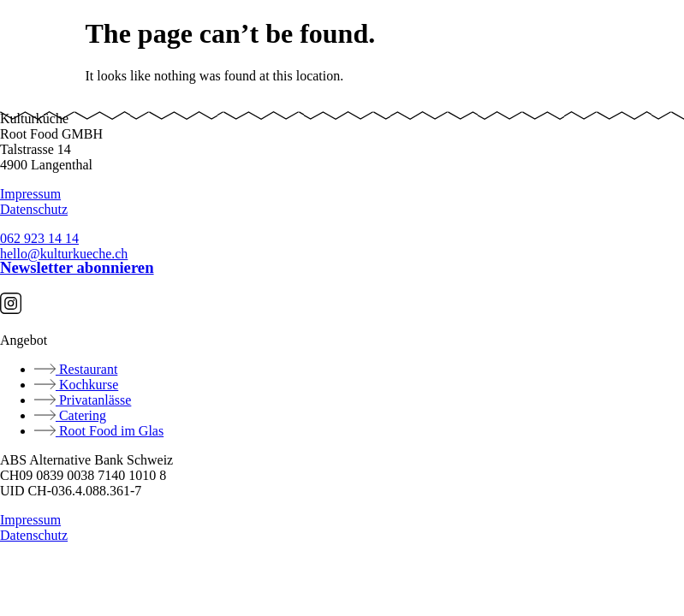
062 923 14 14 (39, 238)
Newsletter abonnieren (77, 267)
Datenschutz (34, 209)
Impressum (30, 194)
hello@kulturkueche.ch (64, 254)
